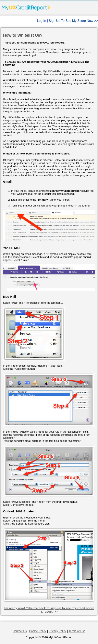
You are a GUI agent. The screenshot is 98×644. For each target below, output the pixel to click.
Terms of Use (77, 631)
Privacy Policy (57, 631)
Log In (41, 21)
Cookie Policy (38, 631)
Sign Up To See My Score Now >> (73, 21)
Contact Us (20, 631)
